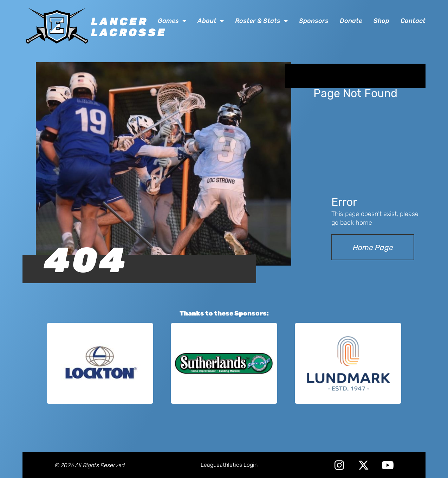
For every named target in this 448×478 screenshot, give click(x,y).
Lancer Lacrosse (129, 27)
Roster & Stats (261, 21)
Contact (413, 21)
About (211, 21)
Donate (351, 21)
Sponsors (314, 21)
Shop (381, 21)
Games (172, 21)
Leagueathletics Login (229, 465)
